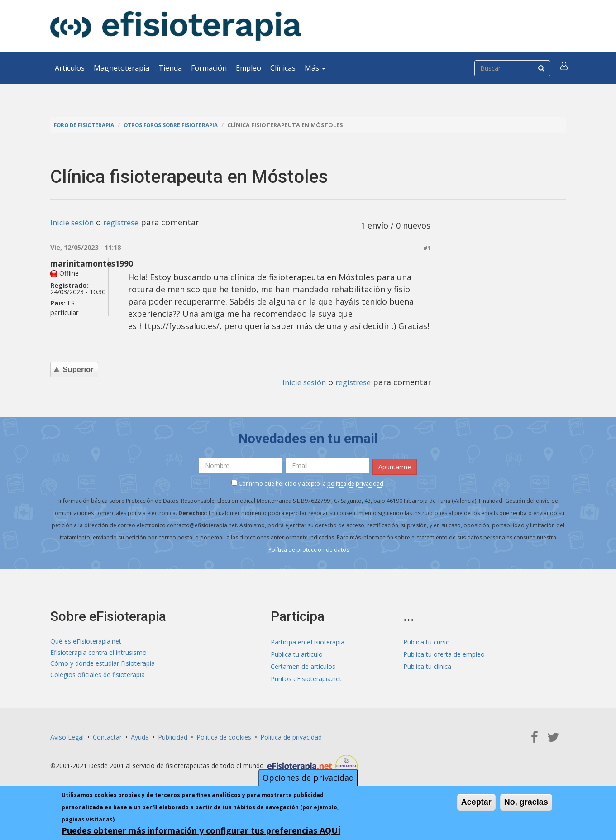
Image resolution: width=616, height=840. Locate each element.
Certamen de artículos (303, 665)
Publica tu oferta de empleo (444, 652)
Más (315, 68)
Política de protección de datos (309, 548)
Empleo (248, 68)
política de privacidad (355, 482)
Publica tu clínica (427, 665)
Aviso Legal (67, 735)
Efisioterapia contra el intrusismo (98, 652)
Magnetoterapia (122, 68)
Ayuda (140, 735)
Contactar (107, 735)
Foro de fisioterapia (87, 125)
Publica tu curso (427, 640)
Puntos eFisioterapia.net (306, 677)
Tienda (170, 68)
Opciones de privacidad (308, 778)
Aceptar (476, 802)
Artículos (70, 68)
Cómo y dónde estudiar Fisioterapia (103, 665)
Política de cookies (224, 735)
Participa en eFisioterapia (308, 640)
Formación (209, 68)
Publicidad (173, 735)
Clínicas (283, 68)
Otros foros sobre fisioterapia (181, 125)
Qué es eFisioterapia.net (86, 640)
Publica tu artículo (297, 652)
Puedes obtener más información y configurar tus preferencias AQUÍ (201, 830)
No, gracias (526, 802)
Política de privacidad (291, 735)
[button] (565, 68)
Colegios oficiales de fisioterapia (98, 677)
